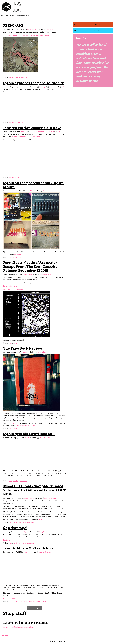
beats (10, 257)
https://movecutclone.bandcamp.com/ (18, 618)
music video (54, 87)
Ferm (16, 78)
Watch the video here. (12, 599)
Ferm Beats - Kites (10, 286)
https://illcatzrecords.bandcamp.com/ (26, 137)
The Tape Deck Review (23, 348)
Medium (18, 254)
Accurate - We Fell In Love (14, 289)
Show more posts (35, 608)
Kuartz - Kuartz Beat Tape (25, 426)
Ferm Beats (32, 29)
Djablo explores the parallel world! (34, 83)
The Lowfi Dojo (45, 438)
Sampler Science (50, 498)
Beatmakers (40, 132)
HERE (41, 520)
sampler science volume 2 (28, 523)
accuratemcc (29, 498)
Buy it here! (7, 540)
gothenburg (23, 78)
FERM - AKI (13, 25)
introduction (11, 423)
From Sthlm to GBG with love (28, 548)
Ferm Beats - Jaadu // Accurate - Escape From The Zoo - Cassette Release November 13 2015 (30, 267)
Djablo (27, 87)
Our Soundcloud (22, 15)
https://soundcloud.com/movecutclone (18, 627)
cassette (11, 78)
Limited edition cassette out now (32, 128)
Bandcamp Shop (7, 15)
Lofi (59, 132)
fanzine (21, 602)
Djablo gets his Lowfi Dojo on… (29, 434)
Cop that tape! (15, 528)
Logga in (5, 635)
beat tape (49, 29)
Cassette (51, 132)
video (63, 87)
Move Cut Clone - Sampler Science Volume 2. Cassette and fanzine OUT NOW (34, 490)
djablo (17, 123)
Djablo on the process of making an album (33, 185)
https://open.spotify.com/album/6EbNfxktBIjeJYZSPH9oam (26, 35)
